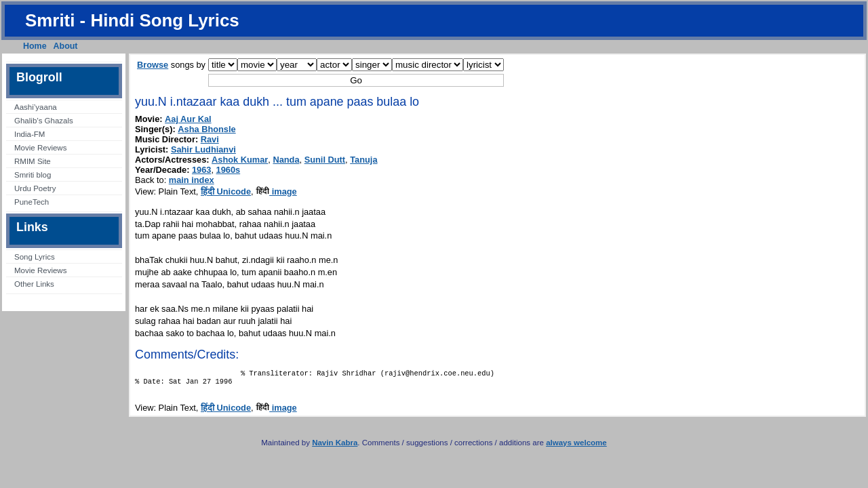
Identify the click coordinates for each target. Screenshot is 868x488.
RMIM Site (33, 161)
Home (35, 46)
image (276, 191)
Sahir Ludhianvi (203, 149)
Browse (153, 65)
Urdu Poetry (35, 188)
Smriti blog (33, 175)
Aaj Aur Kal (188, 119)
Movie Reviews (40, 148)
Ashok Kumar (240, 160)
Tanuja (363, 160)
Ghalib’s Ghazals (44, 121)
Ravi (210, 139)
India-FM (29, 134)
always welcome (576, 447)
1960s (229, 170)
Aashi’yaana (36, 107)
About (66, 46)
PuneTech (32, 202)
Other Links (34, 284)
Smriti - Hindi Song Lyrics (132, 20)
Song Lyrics (35, 257)
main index (192, 180)
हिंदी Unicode (226, 191)
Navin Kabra (335, 447)
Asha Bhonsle (206, 129)
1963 (201, 170)
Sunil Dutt (325, 160)
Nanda (286, 160)
